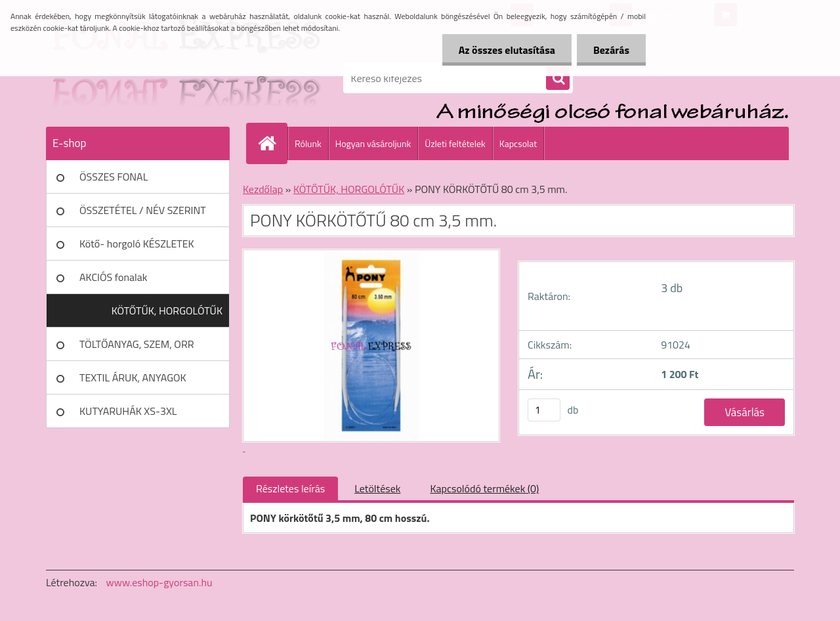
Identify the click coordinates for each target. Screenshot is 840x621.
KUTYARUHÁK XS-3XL (128, 411)
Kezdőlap (263, 189)
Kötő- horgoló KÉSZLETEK (137, 244)
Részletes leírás (290, 488)
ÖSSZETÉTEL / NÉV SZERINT (143, 210)
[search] (558, 79)
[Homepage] (272, 143)
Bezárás (611, 50)
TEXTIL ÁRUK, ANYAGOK (133, 377)
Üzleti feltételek (455, 143)
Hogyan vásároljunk (373, 143)
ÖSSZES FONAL (114, 177)
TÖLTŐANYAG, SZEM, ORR (137, 344)
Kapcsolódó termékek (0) (484, 488)
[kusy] (544, 410)
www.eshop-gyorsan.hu (159, 582)
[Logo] (136, 78)
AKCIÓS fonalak (113, 277)
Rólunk (308, 143)
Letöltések (377, 488)
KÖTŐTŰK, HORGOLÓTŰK (167, 310)
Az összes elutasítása (507, 50)
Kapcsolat (518, 143)
